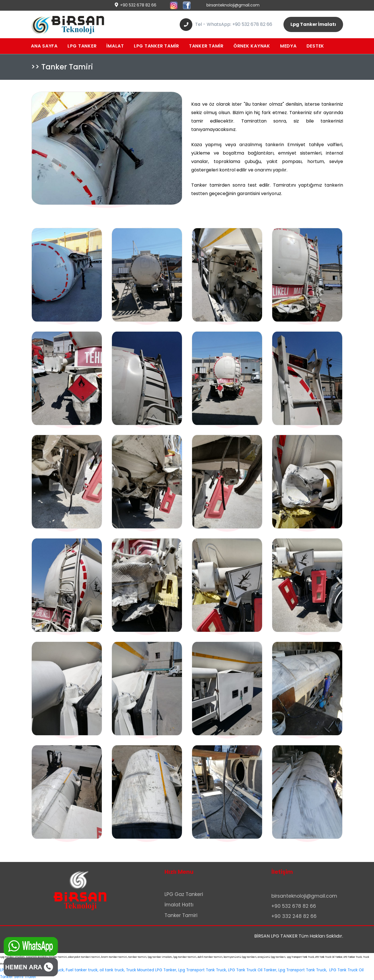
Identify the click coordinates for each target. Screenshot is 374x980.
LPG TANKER (82, 46)
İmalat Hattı (179, 905)
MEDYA (288, 46)
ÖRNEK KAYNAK (252, 46)
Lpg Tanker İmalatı (313, 24)
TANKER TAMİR (206, 46)
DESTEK (316, 46)
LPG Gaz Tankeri (184, 894)
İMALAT (115, 46)
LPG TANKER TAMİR (156, 46)
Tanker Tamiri (181, 915)
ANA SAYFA (44, 46)
